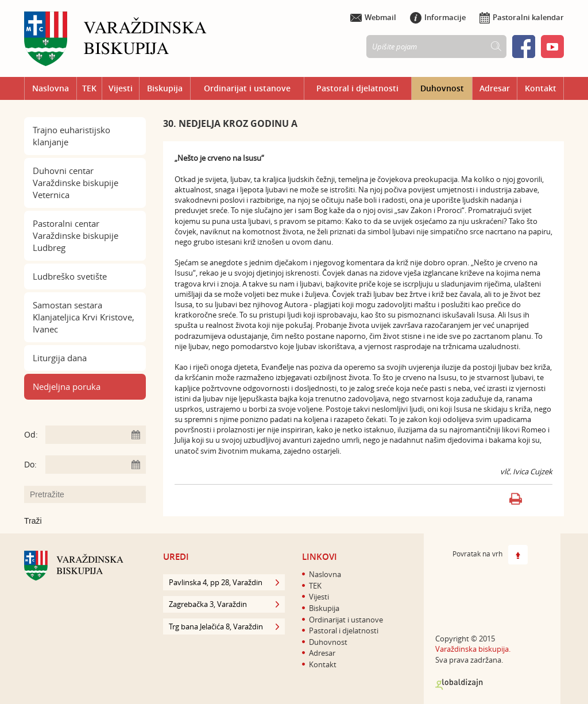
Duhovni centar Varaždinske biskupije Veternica (76, 183)
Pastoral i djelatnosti (357, 88)
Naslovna (51, 88)
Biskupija (165, 88)
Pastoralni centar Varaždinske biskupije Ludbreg (76, 235)
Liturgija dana (60, 358)
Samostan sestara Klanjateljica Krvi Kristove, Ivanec (84, 317)
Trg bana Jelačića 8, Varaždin (224, 626)
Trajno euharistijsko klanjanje (71, 136)
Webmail (373, 17)
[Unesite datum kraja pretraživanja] (96, 465)
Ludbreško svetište (70, 276)
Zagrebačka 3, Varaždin (224, 604)
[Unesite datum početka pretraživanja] (96, 435)
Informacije (438, 17)
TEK (89, 88)
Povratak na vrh (490, 555)
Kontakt (541, 88)
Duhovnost (442, 88)
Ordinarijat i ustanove (247, 88)
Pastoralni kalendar (522, 17)
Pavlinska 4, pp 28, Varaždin (224, 582)
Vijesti (121, 88)
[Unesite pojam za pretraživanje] (91, 494)
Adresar (495, 88)
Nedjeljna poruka (67, 386)
